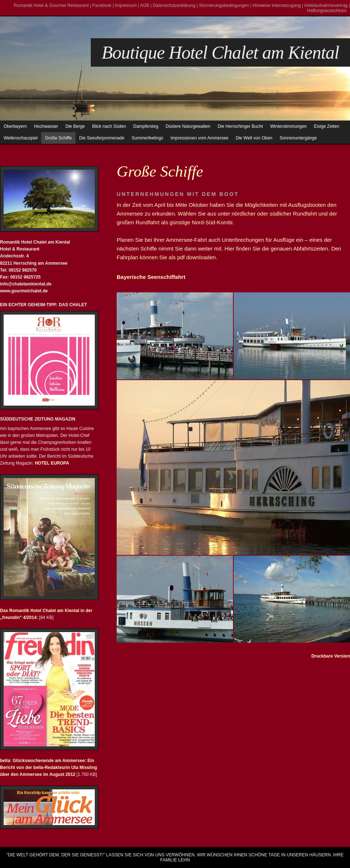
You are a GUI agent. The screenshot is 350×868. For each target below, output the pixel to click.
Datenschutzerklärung (174, 5)
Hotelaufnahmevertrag (326, 5)
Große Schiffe (58, 138)
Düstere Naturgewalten (188, 126)
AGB (145, 5)
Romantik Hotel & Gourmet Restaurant (51, 5)
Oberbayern (15, 126)
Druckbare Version (331, 656)
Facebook (102, 5)
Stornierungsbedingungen (224, 5)
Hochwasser (46, 126)
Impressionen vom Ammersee (200, 138)
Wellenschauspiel (21, 138)
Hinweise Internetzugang (277, 5)
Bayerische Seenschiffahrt (151, 277)
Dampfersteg (146, 126)
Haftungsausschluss (327, 11)
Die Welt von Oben (254, 138)
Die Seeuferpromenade (102, 138)
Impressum (126, 5)
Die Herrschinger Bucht (240, 126)
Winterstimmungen (288, 126)
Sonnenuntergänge (298, 138)
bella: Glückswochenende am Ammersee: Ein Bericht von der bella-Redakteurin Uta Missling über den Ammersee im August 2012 (48, 768)
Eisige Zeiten (326, 126)
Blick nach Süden (109, 126)
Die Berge (75, 126)
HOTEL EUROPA (51, 463)
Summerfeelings (147, 138)
